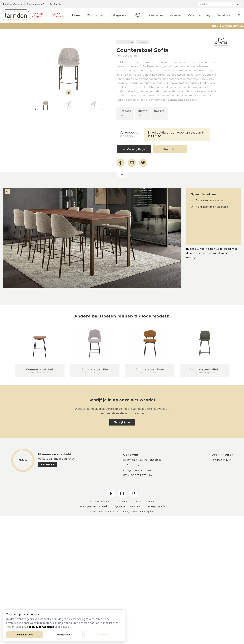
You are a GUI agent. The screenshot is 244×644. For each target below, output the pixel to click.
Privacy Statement (100, 502)
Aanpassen (103, 635)
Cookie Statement (144, 502)
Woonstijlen (96, 15)
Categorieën (120, 15)
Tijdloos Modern (126, 42)
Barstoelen (142, 42)
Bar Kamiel (56, 4)
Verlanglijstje (134, 149)
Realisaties (156, 15)
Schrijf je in (122, 422)
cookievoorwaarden (41, 627)
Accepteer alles (25, 635)
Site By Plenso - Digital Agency (138, 512)
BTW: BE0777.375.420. (138, 475)
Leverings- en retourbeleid (93, 506)
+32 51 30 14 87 (133, 465)
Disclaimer (122, 502)
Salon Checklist (59, 15)
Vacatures (224, 15)
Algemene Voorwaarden (127, 506)
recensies (47, 464)
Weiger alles (64, 635)
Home (76, 15)
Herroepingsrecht (156, 506)
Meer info (170, 149)
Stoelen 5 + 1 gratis (39, 15)
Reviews (176, 15)
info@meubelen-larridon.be (142, 470)
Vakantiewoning (199, 15)
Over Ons (138, 15)
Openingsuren (36, 4)
